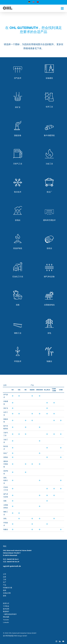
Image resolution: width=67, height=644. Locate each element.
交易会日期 (7, 593)
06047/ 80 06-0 (13, 559)
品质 (5, 577)
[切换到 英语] (33, 2)
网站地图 (6, 617)
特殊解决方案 (8, 588)
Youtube (6, 620)
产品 (5, 585)
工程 (5, 580)
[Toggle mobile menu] (63, 8)
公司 (5, 574)
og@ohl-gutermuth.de (12, 566)
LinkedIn (6, 622)
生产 (5, 582)
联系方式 (6, 603)
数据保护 (6, 612)
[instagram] (56, 641)
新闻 (5, 590)
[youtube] (63, 641)
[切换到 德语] (29, 2)
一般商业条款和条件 (10, 614)
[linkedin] (60, 641)
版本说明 (6, 609)
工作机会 (6, 606)
